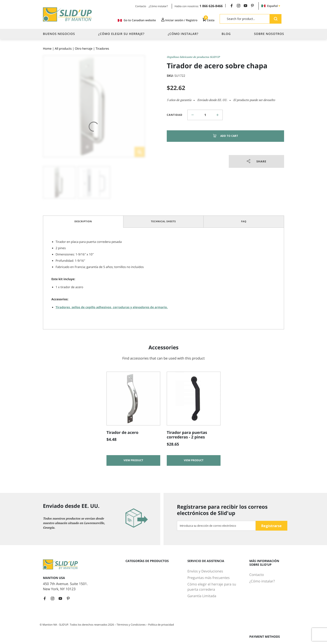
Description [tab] (83, 221)
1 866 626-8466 (211, 6)
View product (133, 461)
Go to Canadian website (134, 20)
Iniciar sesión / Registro (178, 20)
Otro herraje (84, 49)
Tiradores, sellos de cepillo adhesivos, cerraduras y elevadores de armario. (112, 307)
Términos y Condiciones (131, 625)
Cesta (208, 20)
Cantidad (175, 115)
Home (47, 49)
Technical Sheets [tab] (163, 221)
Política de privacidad (161, 625)
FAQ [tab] (244, 221)
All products (63, 49)
